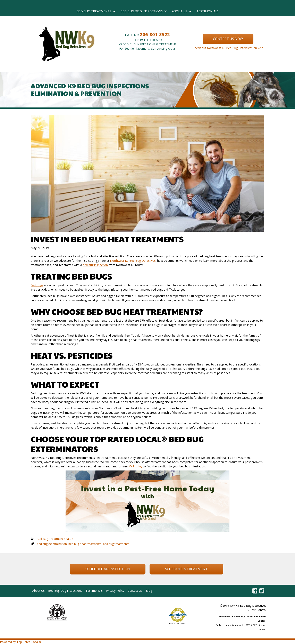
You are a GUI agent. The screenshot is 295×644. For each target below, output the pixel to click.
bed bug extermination (52, 544)
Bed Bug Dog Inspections (142, 11)
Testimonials (208, 11)
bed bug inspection (95, 265)
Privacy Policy (115, 591)
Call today (136, 466)
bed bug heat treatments (85, 544)
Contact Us (135, 591)
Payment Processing (178, 623)
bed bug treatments (116, 544)
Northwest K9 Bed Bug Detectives (133, 261)
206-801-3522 (155, 34)
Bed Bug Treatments (94, 11)
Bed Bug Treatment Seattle (55, 539)
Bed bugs (37, 285)
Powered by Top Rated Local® (20, 642)
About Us (180, 11)
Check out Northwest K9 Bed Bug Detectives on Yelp (228, 48)
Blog (149, 591)
